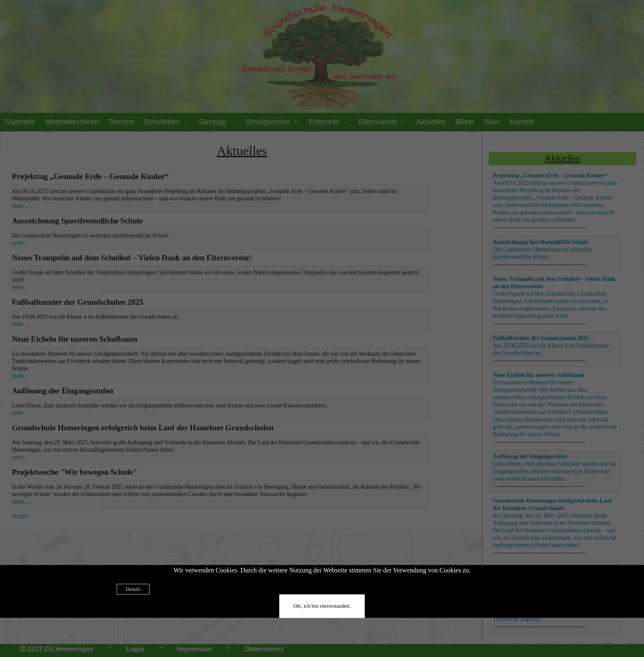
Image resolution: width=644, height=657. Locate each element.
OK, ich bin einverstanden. (322, 605)
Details (133, 589)
